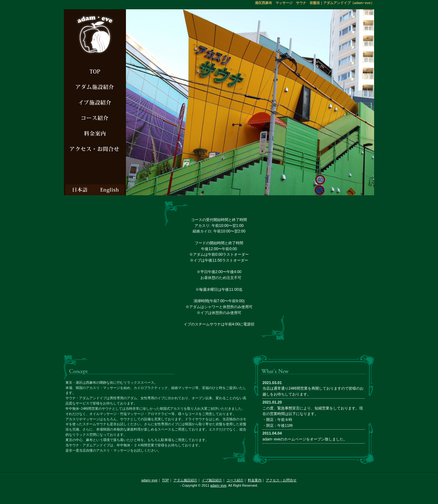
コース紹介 (235, 480)
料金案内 (255, 480)
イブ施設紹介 (212, 480)
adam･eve (150, 480)
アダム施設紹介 (185, 480)
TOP (165, 480)
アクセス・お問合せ (281, 480)
